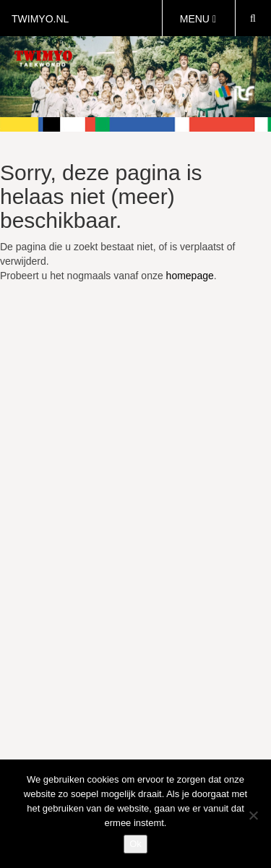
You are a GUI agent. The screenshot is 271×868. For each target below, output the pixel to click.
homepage (190, 276)
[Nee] (253, 815)
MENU (198, 19)
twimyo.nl (40, 19)
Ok (135, 844)
